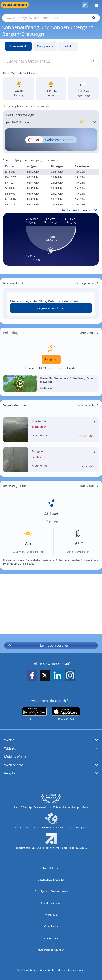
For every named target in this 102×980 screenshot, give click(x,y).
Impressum (51, 915)
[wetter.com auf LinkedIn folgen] (57, 676)
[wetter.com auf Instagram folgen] (70, 676)
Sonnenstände (18, 46)
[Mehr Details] (89, 333)
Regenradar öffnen (51, 308)
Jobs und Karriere (51, 868)
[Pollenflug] (85, 5)
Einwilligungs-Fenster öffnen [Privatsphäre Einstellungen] (51, 891)
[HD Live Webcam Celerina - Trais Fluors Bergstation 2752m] (51, 140)
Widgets (10, 748)
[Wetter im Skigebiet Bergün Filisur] (51, 430)
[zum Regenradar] (87, 283)
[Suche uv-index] (92, 61)
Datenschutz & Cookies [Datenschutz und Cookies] (51, 880)
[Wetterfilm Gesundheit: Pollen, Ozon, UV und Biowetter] (51, 383)
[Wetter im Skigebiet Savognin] (51, 460)
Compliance (51, 926)
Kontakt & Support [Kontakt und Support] (51, 903)
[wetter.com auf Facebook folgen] (32, 676)
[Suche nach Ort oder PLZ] (51, 18)
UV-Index (68, 46)
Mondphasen (45, 46)
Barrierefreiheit (51, 938)
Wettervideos (14, 765)
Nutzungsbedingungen (51, 950)
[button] (51, 740)
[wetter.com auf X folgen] (45, 676)
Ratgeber (11, 773)
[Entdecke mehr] (88, 405)
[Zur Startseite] (17, 5)
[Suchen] (93, 18)
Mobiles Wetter (15, 756)
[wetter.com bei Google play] (34, 714)
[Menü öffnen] (95, 5)
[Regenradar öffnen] (51, 308)
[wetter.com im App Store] (66, 714)
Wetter (9, 740)
